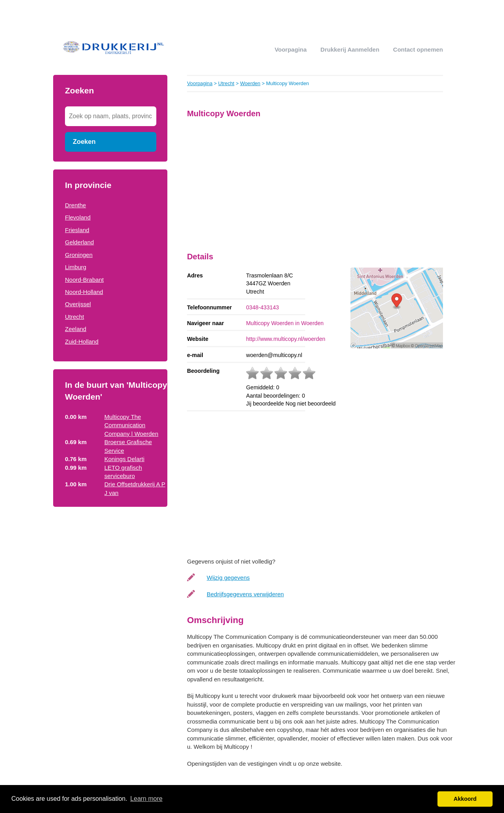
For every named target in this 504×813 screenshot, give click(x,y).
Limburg (76, 267)
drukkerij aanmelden (350, 49)
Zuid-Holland (82, 341)
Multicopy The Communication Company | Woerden (131, 425)
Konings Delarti (124, 459)
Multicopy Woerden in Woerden (285, 323)
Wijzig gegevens (228, 578)
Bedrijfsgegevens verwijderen (245, 594)
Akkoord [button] (465, 799)
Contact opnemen (418, 49)
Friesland (77, 230)
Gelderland (79, 242)
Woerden (250, 83)
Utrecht (74, 317)
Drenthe (75, 205)
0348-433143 (262, 307)
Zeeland (76, 329)
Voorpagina (290, 49)
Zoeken (84, 141)
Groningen (79, 255)
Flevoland (78, 217)
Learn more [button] (146, 799)
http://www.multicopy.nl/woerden (286, 339)
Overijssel (78, 304)
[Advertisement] (110, 642)
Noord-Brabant (84, 280)
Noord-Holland (84, 292)
